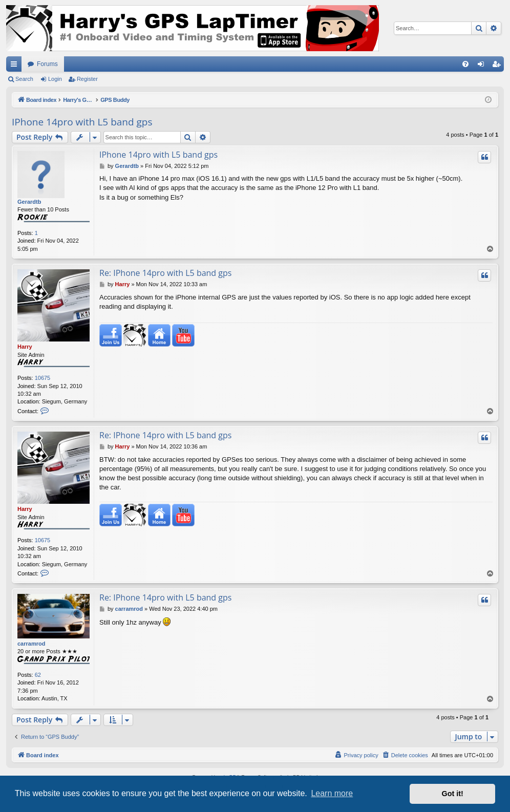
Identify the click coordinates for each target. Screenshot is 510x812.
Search (24, 79)
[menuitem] (465, 64)
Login (55, 79)
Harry (25, 347)
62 (38, 675)
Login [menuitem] (483, 66)
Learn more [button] (332, 793)
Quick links (16, 66)
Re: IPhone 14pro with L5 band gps (165, 273)
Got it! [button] (453, 794)
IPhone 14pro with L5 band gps (82, 122)
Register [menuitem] (498, 66)
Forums (47, 64)
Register (87, 79)
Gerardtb (29, 202)
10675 (43, 378)
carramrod (31, 644)
